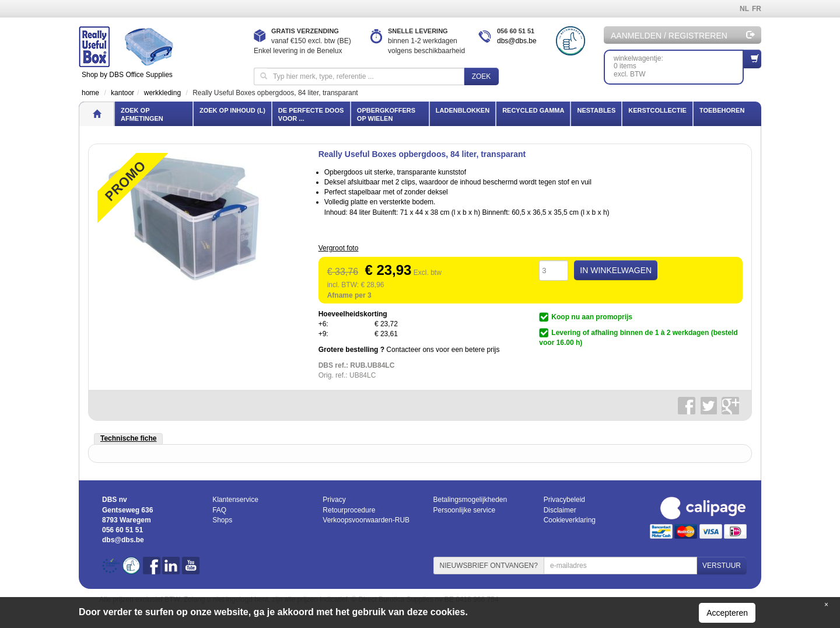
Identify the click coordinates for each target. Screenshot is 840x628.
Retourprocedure (349, 510)
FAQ (219, 510)
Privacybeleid (564, 500)
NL (744, 9)
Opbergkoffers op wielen (386, 114)
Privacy (334, 500)
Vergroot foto (339, 248)
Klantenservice (235, 500)
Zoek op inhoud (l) (232, 110)
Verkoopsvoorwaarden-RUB (366, 520)
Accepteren (727, 613)
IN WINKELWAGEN (616, 270)
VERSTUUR (722, 566)
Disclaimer (560, 510)
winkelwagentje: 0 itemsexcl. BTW (679, 64)
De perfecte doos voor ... (311, 114)
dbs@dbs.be (517, 41)
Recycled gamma (533, 110)
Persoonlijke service (464, 510)
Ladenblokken (463, 110)
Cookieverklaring (570, 520)
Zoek (482, 76)
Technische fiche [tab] (128, 438)
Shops (222, 520)
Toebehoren (722, 110)
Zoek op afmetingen (142, 114)
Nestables (596, 110)
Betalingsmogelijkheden (470, 500)
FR (757, 9)
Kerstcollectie (657, 110)
